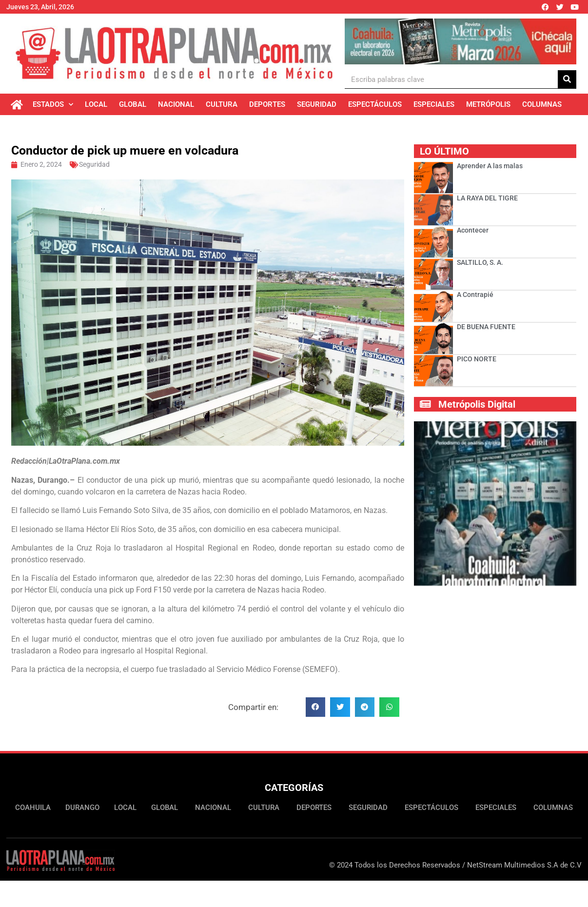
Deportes (267, 104)
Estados (53, 105)
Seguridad (317, 104)
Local (96, 104)
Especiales (434, 104)
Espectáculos (375, 104)
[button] (316, 707)
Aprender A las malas (490, 166)
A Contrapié (475, 295)
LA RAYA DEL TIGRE (487, 198)
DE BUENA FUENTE (486, 327)
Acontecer (473, 230)
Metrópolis (488, 104)
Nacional (176, 104)
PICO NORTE (477, 359)
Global (133, 104)
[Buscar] (567, 79)
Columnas (542, 104)
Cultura (222, 104)
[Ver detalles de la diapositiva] (461, 41)
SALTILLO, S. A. (480, 262)
